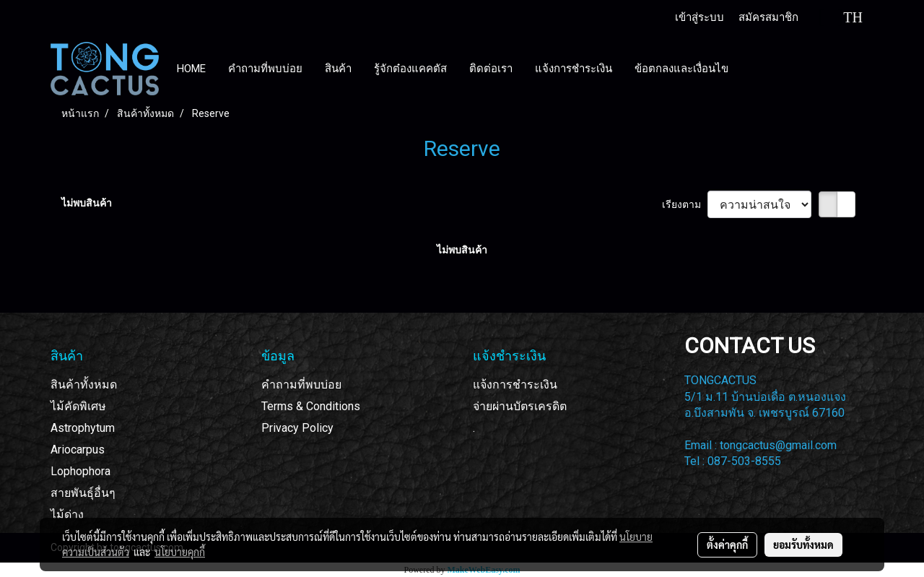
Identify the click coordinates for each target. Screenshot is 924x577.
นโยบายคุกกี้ (180, 552)
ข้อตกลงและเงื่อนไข (681, 69)
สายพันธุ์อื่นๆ (83, 493)
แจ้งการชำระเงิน (574, 69)
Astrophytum (83, 428)
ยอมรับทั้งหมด (803, 545)
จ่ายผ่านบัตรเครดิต (520, 406)
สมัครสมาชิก (768, 17)
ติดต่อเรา (491, 69)
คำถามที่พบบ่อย (265, 69)
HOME (191, 69)
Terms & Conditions (311, 406)
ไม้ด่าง (67, 515)
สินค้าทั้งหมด (84, 385)
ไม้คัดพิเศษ (78, 406)
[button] (753, 69)
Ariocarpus (78, 450)
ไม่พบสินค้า (87, 203)
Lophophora (80, 471)
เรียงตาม (685, 204)
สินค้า (338, 69)
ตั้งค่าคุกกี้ (727, 545)
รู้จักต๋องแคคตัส (410, 69)
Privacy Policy (297, 428)
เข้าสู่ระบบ (699, 17)
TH (842, 17)
